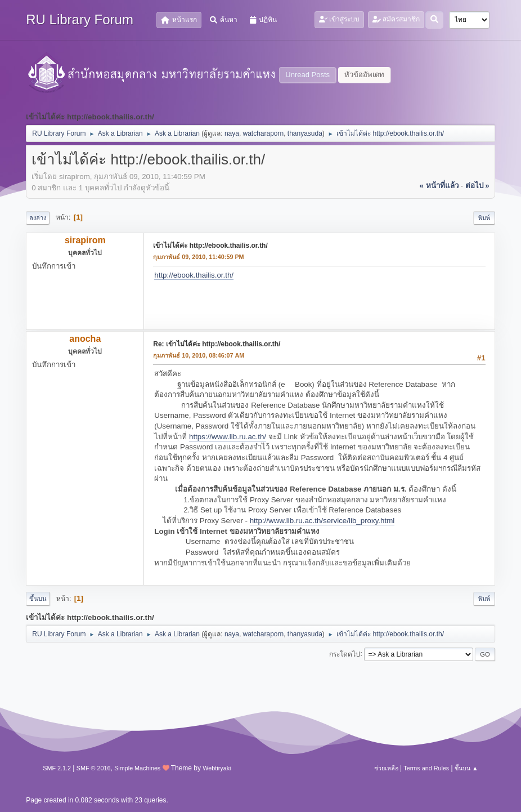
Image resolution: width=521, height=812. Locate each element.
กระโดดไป (345, 654)
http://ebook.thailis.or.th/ (194, 275)
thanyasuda (305, 133)
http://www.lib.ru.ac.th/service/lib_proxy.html (322, 521)
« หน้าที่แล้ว (439, 186)
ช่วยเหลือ (386, 768)
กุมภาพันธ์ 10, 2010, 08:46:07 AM (199, 355)
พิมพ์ (484, 218)
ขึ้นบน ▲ (466, 768)
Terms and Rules (426, 768)
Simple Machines (137, 768)
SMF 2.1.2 (57, 768)
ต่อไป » (477, 186)
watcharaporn (264, 133)
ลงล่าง (38, 218)
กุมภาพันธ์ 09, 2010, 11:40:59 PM (198, 257)
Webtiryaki (217, 768)
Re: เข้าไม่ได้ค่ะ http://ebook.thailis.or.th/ (217, 344)
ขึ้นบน (38, 599)
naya (232, 133)
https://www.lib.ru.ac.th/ (228, 437)
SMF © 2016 (94, 768)
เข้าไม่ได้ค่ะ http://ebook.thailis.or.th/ (210, 246)
